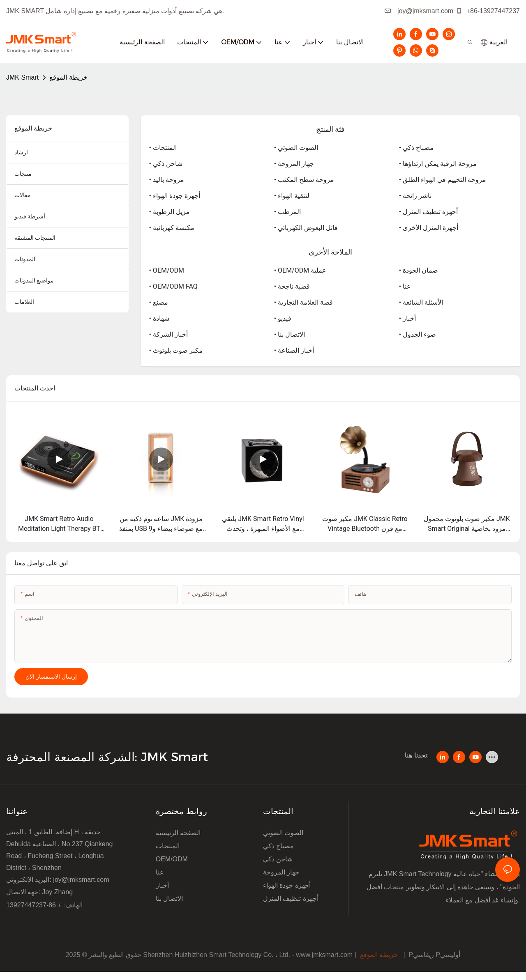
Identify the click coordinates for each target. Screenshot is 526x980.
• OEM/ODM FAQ (173, 286)
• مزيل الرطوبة (170, 212)
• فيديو (283, 318)
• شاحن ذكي (166, 164)
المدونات (25, 259)
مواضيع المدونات (34, 280)
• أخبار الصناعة (294, 350)
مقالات (23, 195)
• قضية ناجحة (292, 286)
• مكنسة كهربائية (172, 228)
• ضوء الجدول (418, 334)
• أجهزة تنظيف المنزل (428, 212)
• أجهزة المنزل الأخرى (429, 228)
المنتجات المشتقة (35, 238)
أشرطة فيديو (30, 216)
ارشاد (21, 152)
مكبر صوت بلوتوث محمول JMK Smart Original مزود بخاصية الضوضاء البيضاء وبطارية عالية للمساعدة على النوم (467, 524)
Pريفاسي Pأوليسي (434, 955)
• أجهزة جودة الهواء (175, 196)
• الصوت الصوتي (296, 148)
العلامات (24, 302)
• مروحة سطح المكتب (304, 180)
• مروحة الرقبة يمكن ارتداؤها (438, 164)
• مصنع (159, 302)
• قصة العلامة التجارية (303, 302)
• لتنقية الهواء (292, 196)
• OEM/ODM (167, 270)
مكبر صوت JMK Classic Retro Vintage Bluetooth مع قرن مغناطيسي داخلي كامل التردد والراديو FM (365, 524)
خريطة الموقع (68, 77)
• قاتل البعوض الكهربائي (306, 228)
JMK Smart (22, 77)
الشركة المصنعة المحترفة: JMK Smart (109, 757)
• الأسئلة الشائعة (421, 302)
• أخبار (407, 318)
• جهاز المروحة (294, 164)
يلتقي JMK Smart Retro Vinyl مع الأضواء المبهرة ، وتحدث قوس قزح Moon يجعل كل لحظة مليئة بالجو (263, 524)
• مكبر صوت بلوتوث (176, 350)
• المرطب (287, 212)
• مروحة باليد (167, 180)
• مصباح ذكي (416, 148)
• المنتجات (163, 148)
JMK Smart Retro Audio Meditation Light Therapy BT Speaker (59, 524)
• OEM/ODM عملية (300, 270)
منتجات (23, 174)
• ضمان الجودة (419, 270)
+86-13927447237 (488, 11)
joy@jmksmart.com (419, 11)
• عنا (405, 286)
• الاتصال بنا (290, 334)
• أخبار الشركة (168, 334)
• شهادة (159, 318)
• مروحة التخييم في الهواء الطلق (443, 180)
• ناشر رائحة (415, 196)
